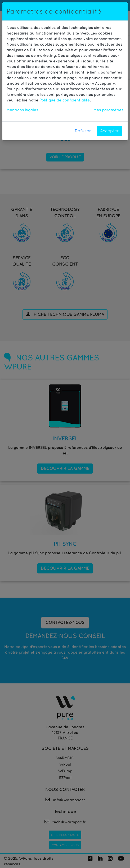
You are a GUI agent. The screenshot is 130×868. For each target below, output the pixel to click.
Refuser (83, 131)
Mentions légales (22, 110)
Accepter (109, 131)
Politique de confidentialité (65, 100)
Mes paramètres (108, 110)
